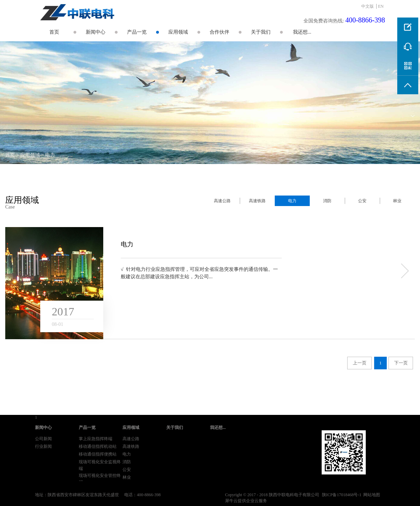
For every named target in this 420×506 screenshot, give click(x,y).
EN (381, 6)
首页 (54, 32)
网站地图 (371, 495)
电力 (50, 155)
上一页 (360, 363)
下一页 (401, 363)
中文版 (367, 6)
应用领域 (30, 155)
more (404, 271)
